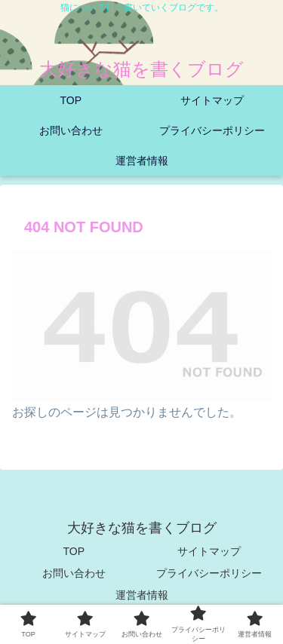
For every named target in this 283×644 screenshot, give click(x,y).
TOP (74, 551)
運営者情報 (142, 595)
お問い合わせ (74, 573)
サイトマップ (209, 551)
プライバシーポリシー (209, 573)
